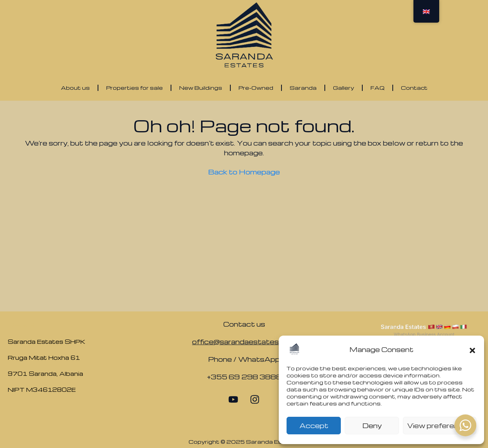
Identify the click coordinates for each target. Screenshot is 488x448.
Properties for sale (134, 88)
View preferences (440, 426)
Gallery (344, 88)
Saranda (303, 88)
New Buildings (201, 88)
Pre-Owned (256, 88)
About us (75, 88)
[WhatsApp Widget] (465, 425)
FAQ (378, 88)
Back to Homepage (244, 172)
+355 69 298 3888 (244, 377)
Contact (414, 88)
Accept (314, 426)
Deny (372, 426)
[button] (472, 349)
